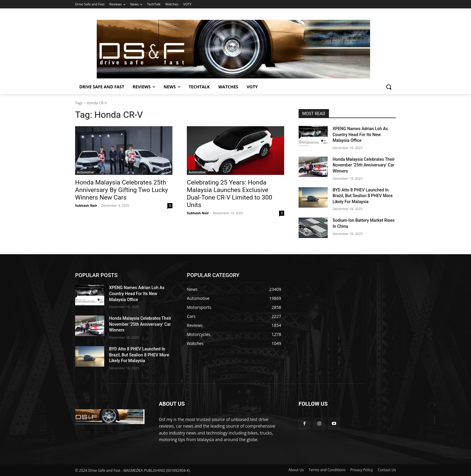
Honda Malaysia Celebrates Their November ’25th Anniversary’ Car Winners (364, 165)
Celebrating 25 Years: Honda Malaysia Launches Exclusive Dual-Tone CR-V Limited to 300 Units (229, 194)
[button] (389, 87)
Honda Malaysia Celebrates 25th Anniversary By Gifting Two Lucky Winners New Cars (122, 190)
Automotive (85, 172)
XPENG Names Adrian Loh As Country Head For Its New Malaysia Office (360, 134)
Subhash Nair (86, 205)
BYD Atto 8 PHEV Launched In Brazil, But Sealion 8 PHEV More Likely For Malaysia (363, 196)
